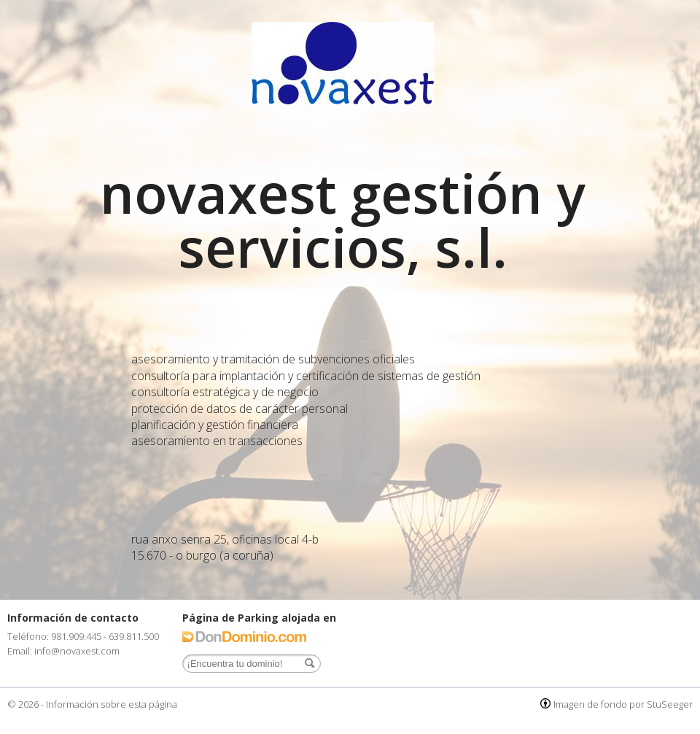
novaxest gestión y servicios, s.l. (343, 220)
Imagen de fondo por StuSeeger (623, 704)
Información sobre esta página (112, 704)
